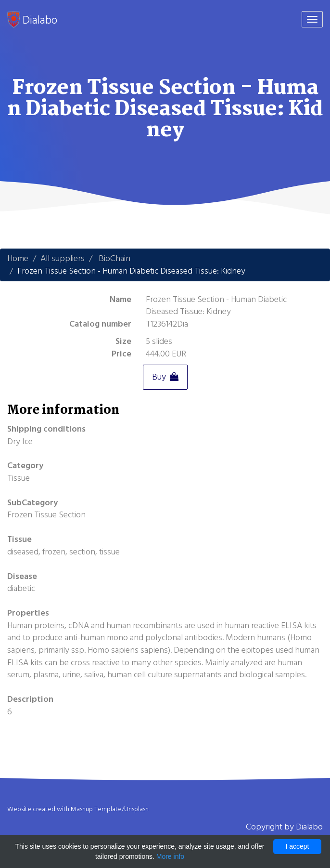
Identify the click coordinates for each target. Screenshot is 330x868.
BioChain (114, 258)
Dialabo (32, 20)
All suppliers (63, 258)
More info (170, 856)
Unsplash (136, 809)
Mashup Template (96, 809)
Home (18, 258)
